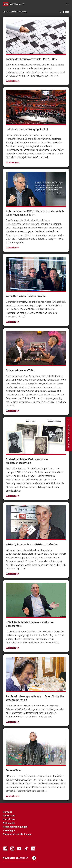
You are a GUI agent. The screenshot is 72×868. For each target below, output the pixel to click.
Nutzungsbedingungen (15, 827)
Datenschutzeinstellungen (17, 834)
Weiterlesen (12, 81)
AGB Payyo (9, 830)
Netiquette (9, 823)
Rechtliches (9, 819)
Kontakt (7, 812)
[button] (68, 4)
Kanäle (13, 12)
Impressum (9, 816)
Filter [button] (64, 12)
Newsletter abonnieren (19, 858)
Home (5, 12)
